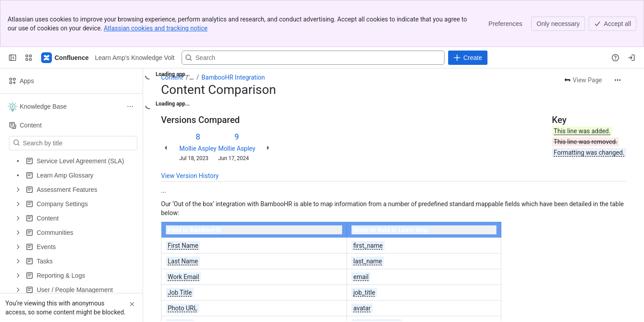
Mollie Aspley (198, 148)
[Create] (468, 58)
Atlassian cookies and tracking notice (156, 28)
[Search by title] (78, 143)
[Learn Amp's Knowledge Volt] (65, 58)
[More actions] (618, 80)
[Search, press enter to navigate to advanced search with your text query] (313, 58)
